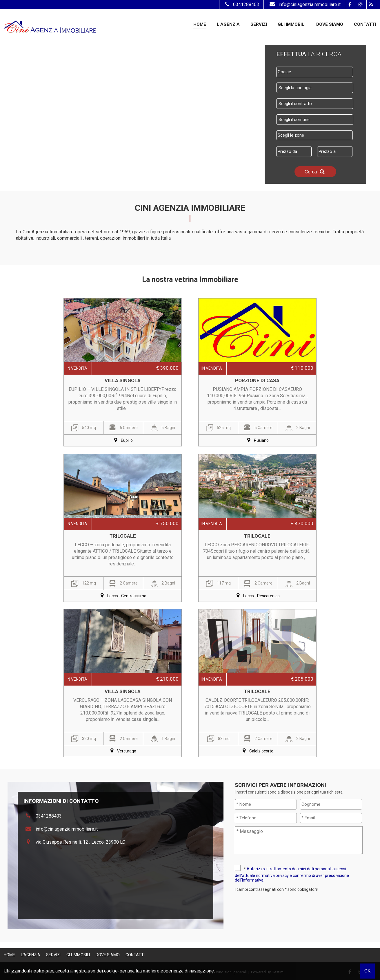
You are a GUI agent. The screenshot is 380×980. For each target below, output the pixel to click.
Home (200, 24)
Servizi (259, 24)
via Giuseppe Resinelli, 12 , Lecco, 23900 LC (80, 842)
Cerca (315, 172)
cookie (111, 971)
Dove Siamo (330, 24)
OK (367, 971)
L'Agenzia (228, 24)
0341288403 (241, 4)
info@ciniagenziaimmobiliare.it (304, 4)
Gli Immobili (292, 24)
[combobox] (315, 88)
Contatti (365, 24)
